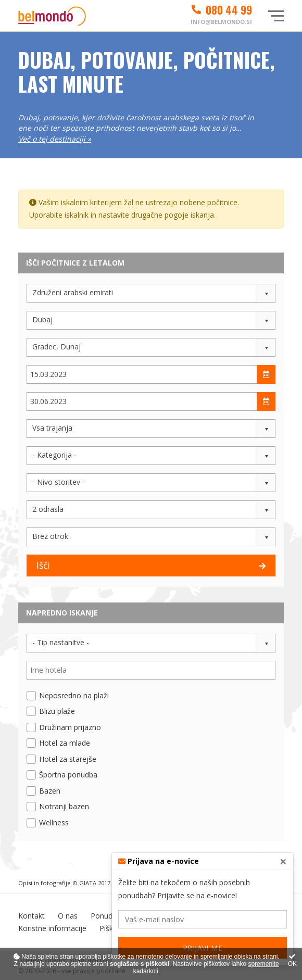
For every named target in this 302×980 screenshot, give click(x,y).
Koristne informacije (52, 928)
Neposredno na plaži (74, 695)
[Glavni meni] (276, 16)
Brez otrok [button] (50, 536)
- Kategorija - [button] (54, 455)
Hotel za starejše (68, 759)
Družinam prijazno (70, 727)
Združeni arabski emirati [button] (73, 292)
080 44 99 (221, 10)
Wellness (54, 822)
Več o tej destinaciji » (55, 139)
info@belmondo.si (221, 22)
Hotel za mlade (65, 743)
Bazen (50, 791)
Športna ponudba (68, 775)
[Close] (283, 861)
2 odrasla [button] (48, 509)
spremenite (263, 964)
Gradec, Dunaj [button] (56, 347)
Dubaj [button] (42, 319)
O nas (68, 916)
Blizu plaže (57, 711)
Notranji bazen (64, 806)
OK (292, 960)
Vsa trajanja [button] (52, 428)
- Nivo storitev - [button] (59, 482)
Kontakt (32, 916)
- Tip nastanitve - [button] (61, 642)
